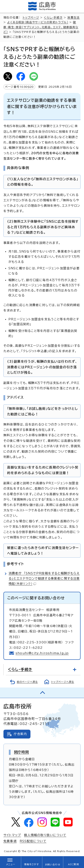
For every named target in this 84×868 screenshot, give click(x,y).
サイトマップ (12, 835)
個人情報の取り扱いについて (45, 835)
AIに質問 (74, 864)
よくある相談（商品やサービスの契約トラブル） (38, 22)
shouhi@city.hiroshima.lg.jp (42, 653)
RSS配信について (33, 841)
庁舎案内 (20, 734)
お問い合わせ (53, 865)
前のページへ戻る (27, 682)
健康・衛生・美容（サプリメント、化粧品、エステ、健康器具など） (41, 27)
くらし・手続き (53, 18)
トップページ (31, 18)
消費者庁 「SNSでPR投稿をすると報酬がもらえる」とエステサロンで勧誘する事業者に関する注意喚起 (44, 578)
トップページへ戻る (63, 682)
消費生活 (74, 18)
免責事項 (10, 841)
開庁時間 (21, 752)
